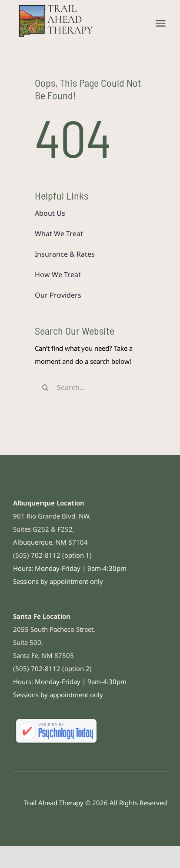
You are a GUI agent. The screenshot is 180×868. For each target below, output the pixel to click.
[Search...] (90, 387)
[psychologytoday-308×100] (57, 719)
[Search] (46, 387)
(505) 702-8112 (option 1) (52, 555)
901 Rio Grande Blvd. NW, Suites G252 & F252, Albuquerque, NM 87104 (52, 529)
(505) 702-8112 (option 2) (52, 668)
